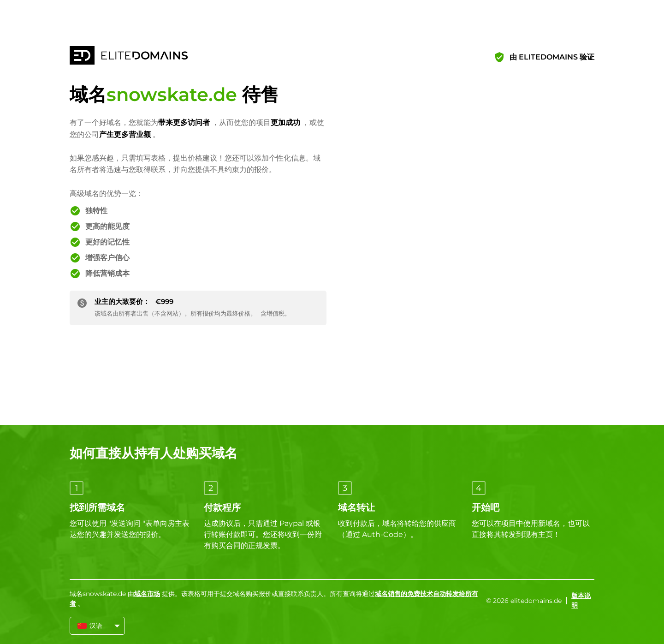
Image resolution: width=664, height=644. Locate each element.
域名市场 (147, 594)
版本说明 (581, 600)
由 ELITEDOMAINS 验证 (552, 57)
